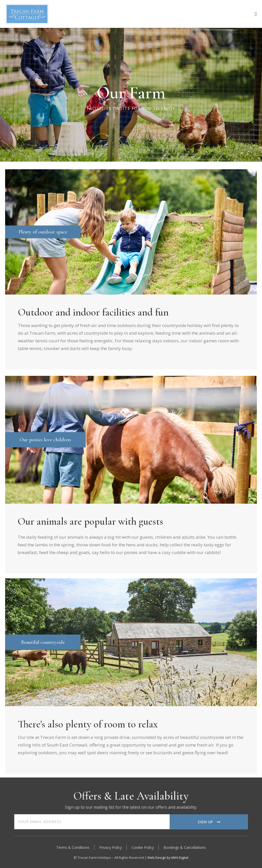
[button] (256, 14)
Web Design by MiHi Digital (168, 858)
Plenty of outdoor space (43, 232)
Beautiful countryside (43, 642)
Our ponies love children (45, 440)
